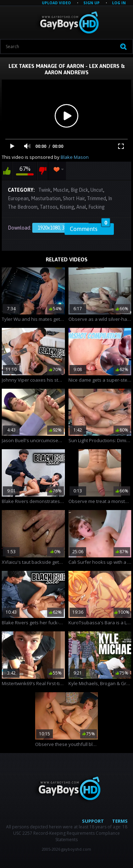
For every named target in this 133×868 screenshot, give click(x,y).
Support (93, 821)
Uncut (97, 190)
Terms (120, 821)
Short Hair (74, 198)
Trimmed (96, 198)
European (18, 198)
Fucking (96, 207)
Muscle (61, 190)
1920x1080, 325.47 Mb (61, 228)
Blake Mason (75, 157)
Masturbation (46, 198)
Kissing (67, 207)
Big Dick (79, 190)
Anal (81, 207)
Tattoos (49, 207)
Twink (45, 190)
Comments (90, 228)
